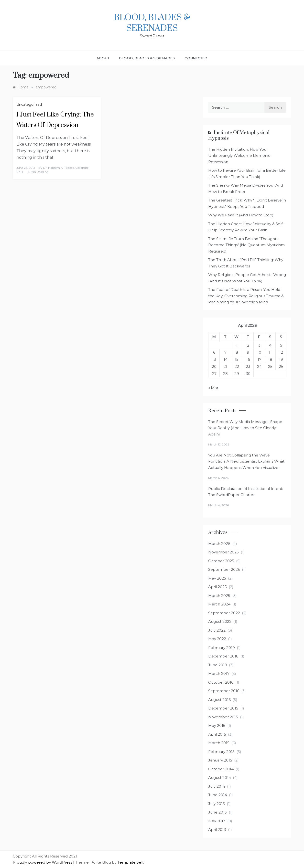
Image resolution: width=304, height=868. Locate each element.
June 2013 (217, 812)
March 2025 (219, 596)
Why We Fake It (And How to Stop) (241, 215)
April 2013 (217, 830)
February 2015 (221, 752)
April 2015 (217, 734)
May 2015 (217, 725)
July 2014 (217, 786)
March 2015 (219, 743)
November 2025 (223, 552)
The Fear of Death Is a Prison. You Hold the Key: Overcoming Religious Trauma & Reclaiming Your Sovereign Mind (246, 296)
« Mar (213, 388)
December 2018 (223, 656)
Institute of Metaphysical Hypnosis (239, 136)
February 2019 (222, 648)
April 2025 (217, 587)
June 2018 (218, 665)
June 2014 (218, 795)
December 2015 (223, 708)
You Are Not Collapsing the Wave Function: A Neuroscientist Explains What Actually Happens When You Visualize (246, 461)
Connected (196, 58)
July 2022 (217, 630)
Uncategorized (29, 105)
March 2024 (219, 604)
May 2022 (217, 639)
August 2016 (219, 700)
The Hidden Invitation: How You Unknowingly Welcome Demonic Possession (239, 156)
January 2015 (220, 760)
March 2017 (219, 673)
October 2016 (221, 682)
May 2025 (217, 578)
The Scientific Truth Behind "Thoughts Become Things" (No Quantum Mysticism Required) (246, 245)
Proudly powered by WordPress (43, 862)
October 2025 (221, 561)
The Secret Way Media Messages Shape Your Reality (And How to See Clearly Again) (245, 428)
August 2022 (220, 621)
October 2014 (221, 769)
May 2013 (217, 821)
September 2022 (224, 613)
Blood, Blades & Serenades (152, 23)
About (103, 58)
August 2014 (220, 778)
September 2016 (224, 691)
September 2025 (224, 569)
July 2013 (217, 804)
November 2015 (223, 717)
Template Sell (130, 862)
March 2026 (219, 544)
